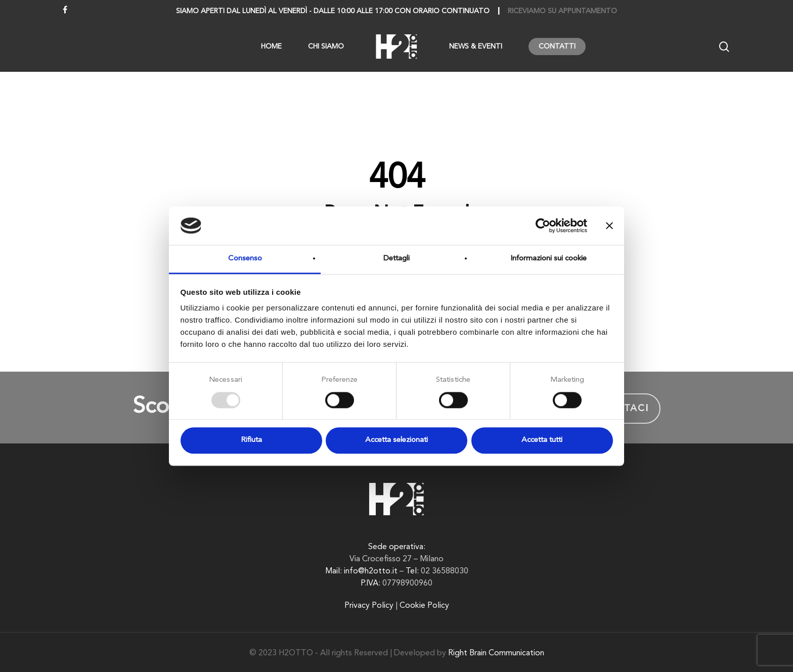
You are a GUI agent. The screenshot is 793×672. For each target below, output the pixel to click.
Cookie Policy (424, 606)
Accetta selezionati (396, 441)
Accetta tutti (542, 441)
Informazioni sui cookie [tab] (548, 259)
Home (271, 47)
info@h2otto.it (371, 571)
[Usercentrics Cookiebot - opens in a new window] (543, 226)
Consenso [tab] (245, 259)
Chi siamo (326, 47)
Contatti (557, 47)
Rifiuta (251, 441)
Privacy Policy (369, 606)
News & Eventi (476, 47)
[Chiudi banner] (609, 226)
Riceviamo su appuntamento (562, 11)
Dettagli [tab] (396, 259)
